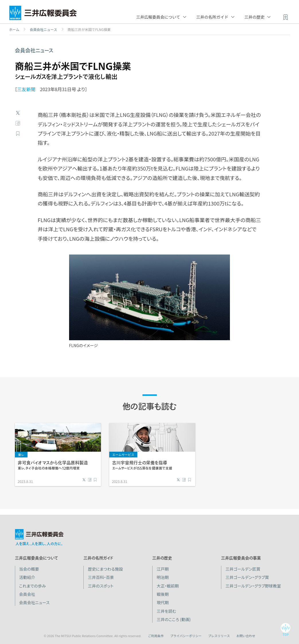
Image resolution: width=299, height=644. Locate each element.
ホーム (14, 30)
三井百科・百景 (101, 577)
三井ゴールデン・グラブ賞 (247, 577)
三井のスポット (100, 586)
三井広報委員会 (43, 14)
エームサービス (123, 455)
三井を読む (166, 611)
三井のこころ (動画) (174, 619)
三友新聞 (26, 89)
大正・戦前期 (168, 586)
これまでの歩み (33, 586)
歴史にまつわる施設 (105, 569)
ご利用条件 (156, 636)
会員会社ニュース (43, 30)
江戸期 (163, 569)
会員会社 (27, 594)
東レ (21, 455)
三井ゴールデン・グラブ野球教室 (253, 586)
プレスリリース (219, 636)
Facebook (18, 123)
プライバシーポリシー (186, 636)
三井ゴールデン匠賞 (243, 569)
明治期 (163, 577)
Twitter (18, 113)
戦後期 (163, 594)
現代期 (163, 602)
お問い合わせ (246, 636)
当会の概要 (29, 569)
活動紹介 (27, 577)
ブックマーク (18, 134)
